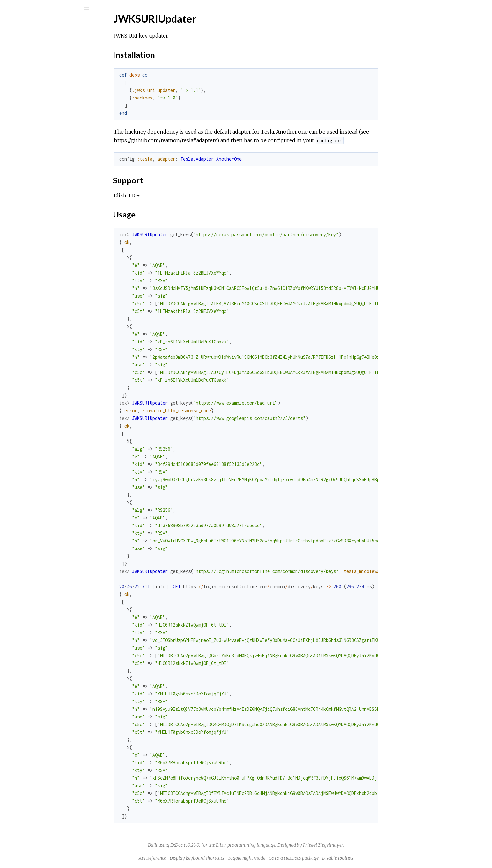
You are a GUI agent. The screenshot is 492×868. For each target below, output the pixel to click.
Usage (31, 117)
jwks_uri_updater (46, 26)
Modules (27, 58)
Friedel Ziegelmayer (371, 845)
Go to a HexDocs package (341, 858)
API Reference (36, 76)
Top (28, 96)
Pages (23, 50)
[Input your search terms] (48, 9)
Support (33, 110)
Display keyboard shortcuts (245, 858)
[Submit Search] (9, 9)
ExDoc (224, 845)
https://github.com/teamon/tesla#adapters (213, 140)
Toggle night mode (294, 858)
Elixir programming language (294, 845)
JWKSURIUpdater (40, 85)
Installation (36, 103)
